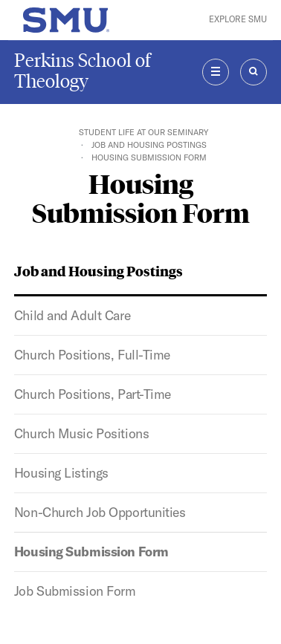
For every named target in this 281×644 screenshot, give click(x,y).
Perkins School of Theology (83, 71)
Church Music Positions (81, 433)
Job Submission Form (75, 591)
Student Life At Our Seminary (143, 132)
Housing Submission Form (91, 552)
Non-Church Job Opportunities (100, 512)
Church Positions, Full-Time (92, 355)
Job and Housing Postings (149, 145)
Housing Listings (61, 473)
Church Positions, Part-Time (93, 394)
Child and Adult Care (72, 315)
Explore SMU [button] (238, 19)
